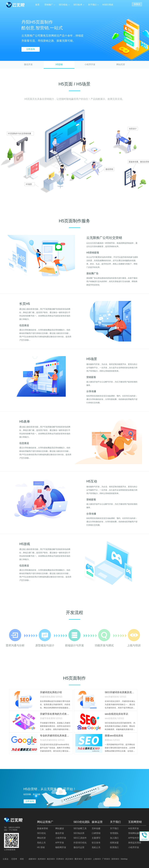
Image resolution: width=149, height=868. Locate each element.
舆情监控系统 (135, 843)
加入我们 (114, 838)
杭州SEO (42, 859)
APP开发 (60, 843)
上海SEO (97, 859)
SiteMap (124, 859)
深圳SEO (115, 859)
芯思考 (14, 859)
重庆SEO (78, 859)
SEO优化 (63, 5)
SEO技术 (78, 5)
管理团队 (114, 833)
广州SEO (106, 859)
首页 (38, 5)
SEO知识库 (79, 833)
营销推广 (49, 5)
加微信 (137, 4)
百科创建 (96, 828)
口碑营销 (96, 833)
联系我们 (114, 847)
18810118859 (14, 827)
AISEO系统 (108, 5)
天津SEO (60, 859)
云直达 (6, 859)
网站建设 (60, 828)
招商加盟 (114, 843)
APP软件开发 (135, 838)
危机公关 (41, 843)
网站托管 (121, 64)
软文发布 (96, 843)
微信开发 (28, 64)
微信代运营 (79, 847)
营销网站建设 (135, 833)
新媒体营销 (43, 828)
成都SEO (32, 859)
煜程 (22, 859)
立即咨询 (31, 49)
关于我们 (92, 5)
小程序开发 (90, 64)
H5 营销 (41, 847)
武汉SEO (69, 859)
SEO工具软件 (80, 838)
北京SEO (88, 859)
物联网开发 (61, 847)
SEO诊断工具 (80, 828)
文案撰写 (96, 838)
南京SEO (51, 859)
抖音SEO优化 (80, 843)
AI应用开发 (134, 828)
